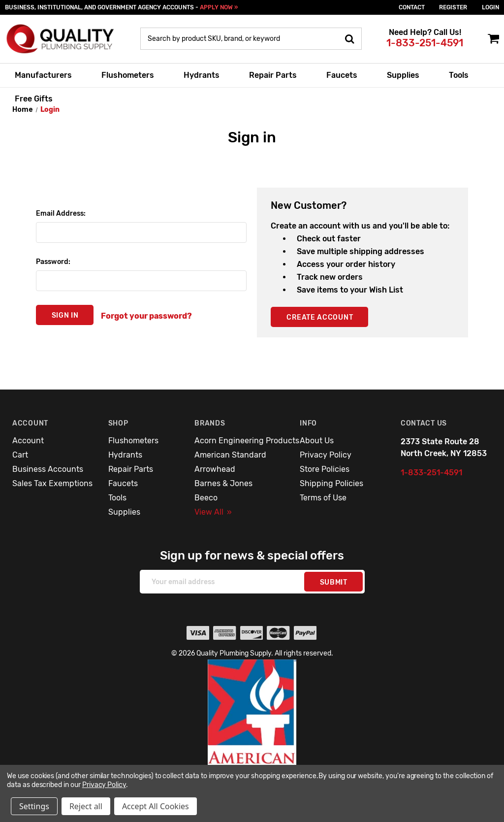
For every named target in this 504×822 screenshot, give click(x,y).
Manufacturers (43, 75)
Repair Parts (273, 75)
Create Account (320, 317)
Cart (20, 455)
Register (453, 7)
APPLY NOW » (219, 7)
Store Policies (325, 469)
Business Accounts (48, 469)
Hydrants (202, 75)
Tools (459, 75)
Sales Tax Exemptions (52, 483)
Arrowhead (215, 469)
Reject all (86, 806)
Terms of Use (323, 498)
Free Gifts (34, 99)
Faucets (342, 75)
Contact (412, 7)
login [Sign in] (490, 7)
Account (28, 441)
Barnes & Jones (223, 483)
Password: (53, 262)
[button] (252, 733)
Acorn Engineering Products (247, 441)
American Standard (230, 455)
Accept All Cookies (156, 806)
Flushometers (128, 75)
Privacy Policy (326, 455)
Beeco (206, 498)
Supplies (403, 75)
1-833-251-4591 (425, 43)
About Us (317, 441)
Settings (34, 806)
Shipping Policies (331, 483)
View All (213, 512)
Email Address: (61, 214)
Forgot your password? (146, 316)
